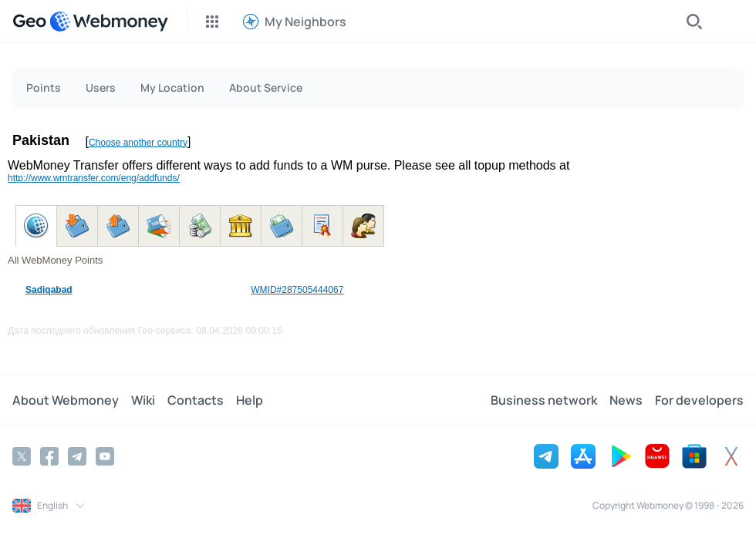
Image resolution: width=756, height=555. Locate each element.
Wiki (143, 400)
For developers (699, 400)
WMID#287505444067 (297, 290)
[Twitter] (22, 456)
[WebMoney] (109, 22)
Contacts (196, 400)
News (626, 400)
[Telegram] (77, 456)
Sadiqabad (49, 290)
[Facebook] (49, 456)
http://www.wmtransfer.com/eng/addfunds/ (94, 178)
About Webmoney (66, 400)
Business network (544, 400)
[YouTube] (105, 456)
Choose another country (138, 143)
